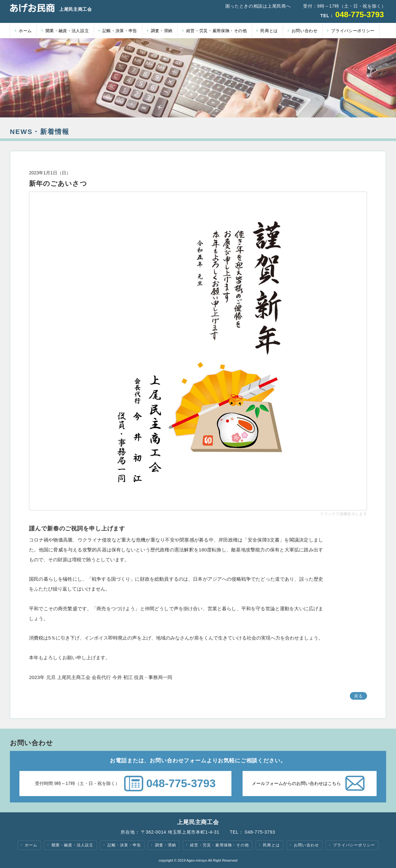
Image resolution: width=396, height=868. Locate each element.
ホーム (23, 31)
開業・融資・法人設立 (65, 31)
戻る (359, 696)
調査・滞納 (160, 31)
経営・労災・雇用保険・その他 (215, 31)
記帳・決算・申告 (118, 31)
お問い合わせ (303, 31)
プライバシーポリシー (351, 31)
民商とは (267, 31)
